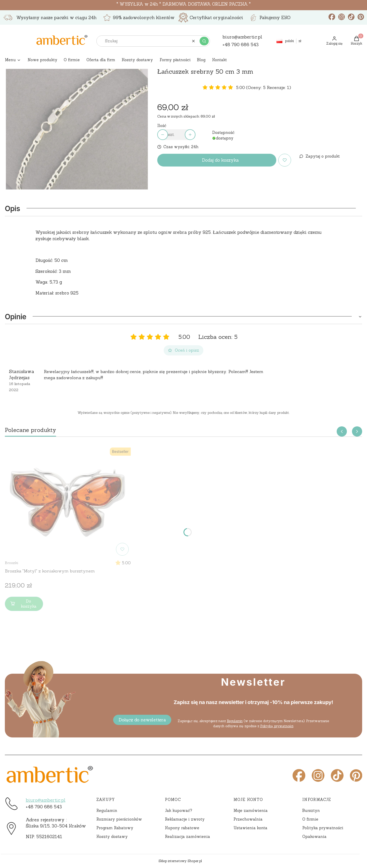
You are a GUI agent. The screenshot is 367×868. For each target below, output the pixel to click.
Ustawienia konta (250, 828)
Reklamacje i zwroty (185, 819)
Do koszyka (23, 604)
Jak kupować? (179, 810)
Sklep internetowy (180, 861)
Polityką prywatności (277, 726)
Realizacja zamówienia (187, 837)
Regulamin (235, 721)
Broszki (11, 563)
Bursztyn (311, 810)
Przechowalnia (248, 819)
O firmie (310, 819)
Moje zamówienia (251, 810)
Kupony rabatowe (182, 828)
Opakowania (314, 837)
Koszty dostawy (112, 837)
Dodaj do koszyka (220, 160)
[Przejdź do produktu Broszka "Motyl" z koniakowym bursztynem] (68, 502)
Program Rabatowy (115, 828)
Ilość (162, 126)
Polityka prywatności (323, 828)
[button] (204, 41)
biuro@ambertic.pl (46, 800)
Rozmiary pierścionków (119, 819)
